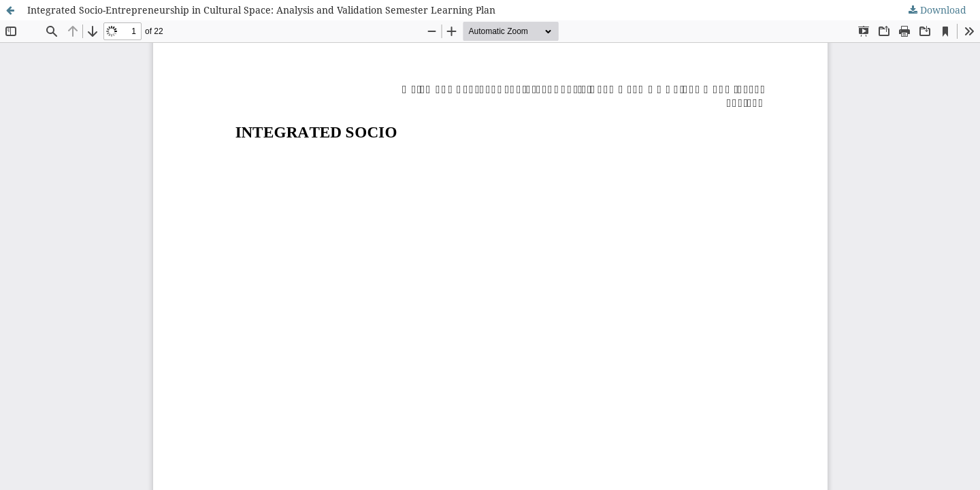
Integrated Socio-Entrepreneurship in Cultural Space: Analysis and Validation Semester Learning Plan (261, 10)
